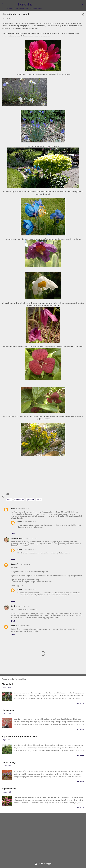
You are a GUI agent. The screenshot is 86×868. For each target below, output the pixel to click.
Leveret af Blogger (43, 864)
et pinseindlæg (9, 789)
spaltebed (30, 500)
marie (20, 522)
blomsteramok (9, 710)
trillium (39, 500)
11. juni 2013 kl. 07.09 (23, 606)
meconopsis (19, 500)
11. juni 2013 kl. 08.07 (29, 590)
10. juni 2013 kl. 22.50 (30, 538)
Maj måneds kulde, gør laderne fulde (19, 736)
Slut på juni (7, 684)
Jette (13, 509)
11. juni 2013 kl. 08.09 (23, 626)
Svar (13, 534)
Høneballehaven (17, 538)
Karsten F (14, 564)
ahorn (9, 500)
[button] (83, 15)
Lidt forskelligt (9, 763)
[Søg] (83, 5)
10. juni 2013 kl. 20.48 (22, 509)
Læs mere (80, 703)
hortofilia (25, 4)
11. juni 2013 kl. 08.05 (29, 550)
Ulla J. (13, 606)
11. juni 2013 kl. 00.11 (25, 564)
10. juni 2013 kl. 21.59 (29, 522)
